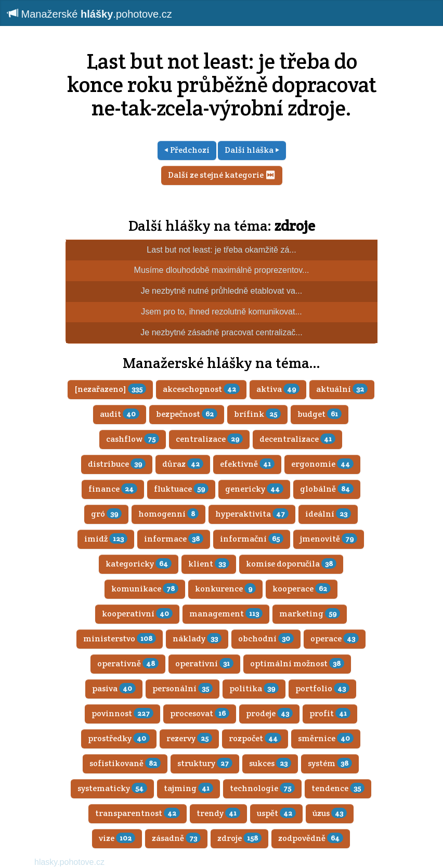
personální (183, 688)
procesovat (200, 713)
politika (254, 688)
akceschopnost (201, 389)
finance (113, 489)
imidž (106, 539)
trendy (218, 813)
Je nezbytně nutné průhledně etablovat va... (221, 291)
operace (335, 639)
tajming (188, 788)
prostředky (119, 738)
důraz (183, 464)
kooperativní (137, 614)
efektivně (247, 464)
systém (330, 763)
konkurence (225, 589)
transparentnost (138, 813)
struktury (205, 763)
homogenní (168, 514)
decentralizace (297, 439)
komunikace (145, 589)
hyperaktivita (252, 514)
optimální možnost (297, 663)
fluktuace (181, 489)
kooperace (302, 589)
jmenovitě (329, 539)
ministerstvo (120, 639)
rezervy (189, 738)
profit (330, 713)
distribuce (117, 464)
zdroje (295, 226)
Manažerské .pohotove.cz (90, 14)
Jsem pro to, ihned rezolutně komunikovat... (221, 312)
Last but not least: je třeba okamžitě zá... (221, 250)
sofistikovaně (125, 763)
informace (174, 539)
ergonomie (322, 464)
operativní (204, 663)
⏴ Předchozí (187, 150)
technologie (262, 788)
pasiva (114, 688)
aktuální (342, 389)
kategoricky (139, 564)
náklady (197, 639)
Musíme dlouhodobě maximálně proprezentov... (222, 270)
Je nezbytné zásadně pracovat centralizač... (221, 332)
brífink (257, 414)
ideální (328, 514)
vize (117, 838)
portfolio (322, 688)
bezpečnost (187, 414)
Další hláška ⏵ (252, 150)
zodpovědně (311, 838)
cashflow (133, 439)
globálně (327, 489)
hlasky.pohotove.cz (69, 862)
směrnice (326, 738)
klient (209, 564)
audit (120, 414)
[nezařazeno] (110, 389)
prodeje (269, 713)
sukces (270, 763)
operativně (128, 663)
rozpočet (255, 738)
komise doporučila (291, 564)
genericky (254, 489)
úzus (330, 813)
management (226, 614)
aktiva (278, 389)
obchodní (266, 639)
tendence (338, 788)
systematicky (112, 788)
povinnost (122, 713)
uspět (276, 813)
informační (252, 539)
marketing (310, 614)
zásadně (176, 838)
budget (320, 414)
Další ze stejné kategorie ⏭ (222, 175)
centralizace (209, 439)
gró (106, 514)
